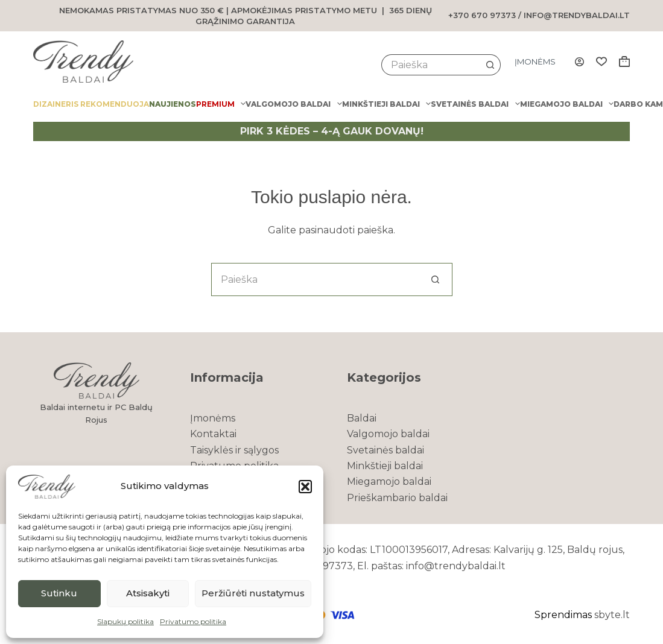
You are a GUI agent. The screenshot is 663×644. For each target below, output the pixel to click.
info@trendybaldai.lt (577, 15)
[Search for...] (430, 65)
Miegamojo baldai (567, 104)
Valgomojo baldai (293, 104)
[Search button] (490, 65)
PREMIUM (221, 104)
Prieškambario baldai (397, 498)
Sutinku (59, 593)
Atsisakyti (148, 593)
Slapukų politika (125, 621)
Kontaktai (213, 434)
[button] (305, 487)
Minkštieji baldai (386, 104)
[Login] (579, 62)
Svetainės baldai (475, 104)
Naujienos (173, 104)
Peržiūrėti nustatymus (253, 593)
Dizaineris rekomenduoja (91, 104)
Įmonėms (535, 62)
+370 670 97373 (482, 15)
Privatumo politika (193, 621)
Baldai (362, 418)
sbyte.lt (612, 615)
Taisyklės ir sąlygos (234, 450)
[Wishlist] (601, 62)
